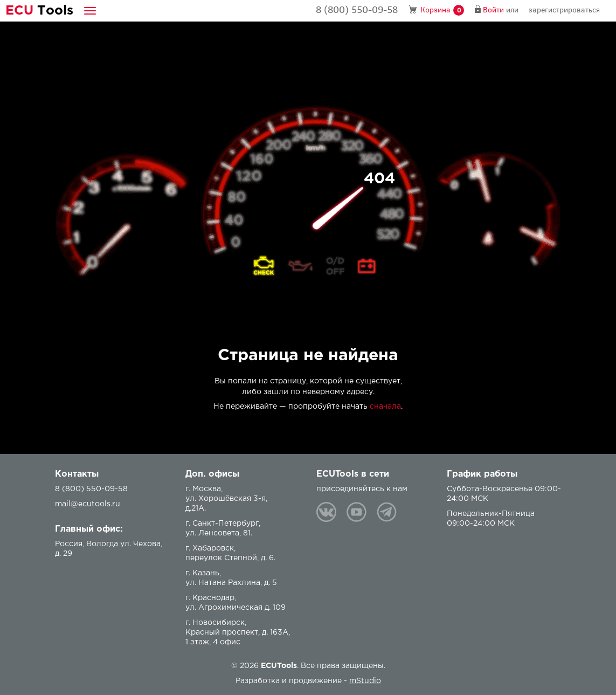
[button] (90, 11)
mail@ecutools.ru (88, 504)
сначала (385, 407)
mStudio (365, 681)
